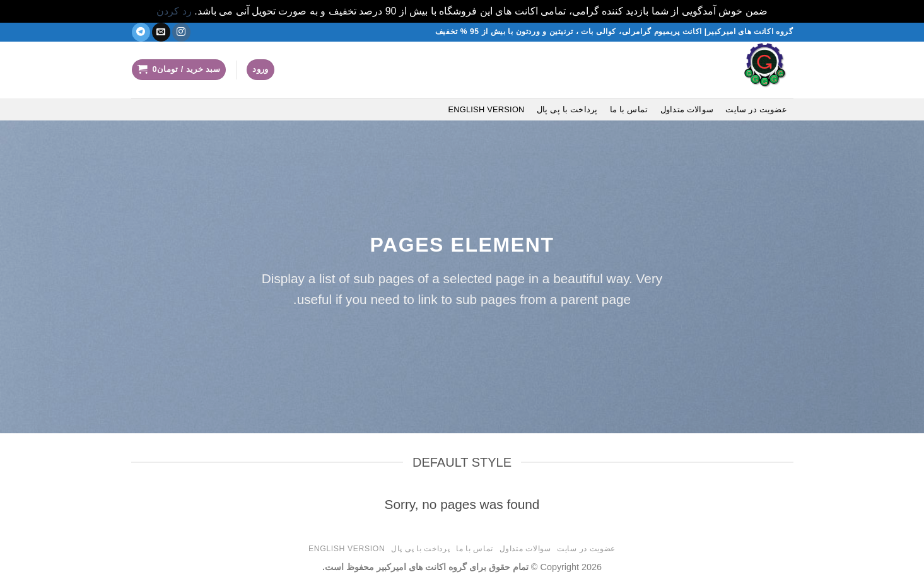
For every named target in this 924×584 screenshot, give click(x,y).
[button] (260, 70)
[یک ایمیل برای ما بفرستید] (161, 32)
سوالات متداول (687, 109)
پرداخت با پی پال (567, 109)
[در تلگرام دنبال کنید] (141, 32)
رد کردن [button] (174, 11)
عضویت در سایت (756, 109)
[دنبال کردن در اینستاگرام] (181, 32)
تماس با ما (629, 109)
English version (486, 109)
